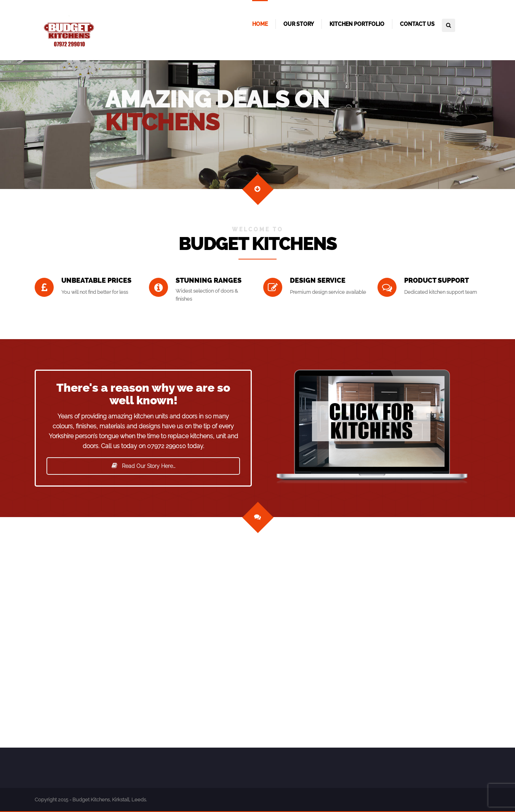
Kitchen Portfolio (357, 24)
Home (260, 24)
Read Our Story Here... (143, 466)
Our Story (299, 24)
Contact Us (417, 24)
